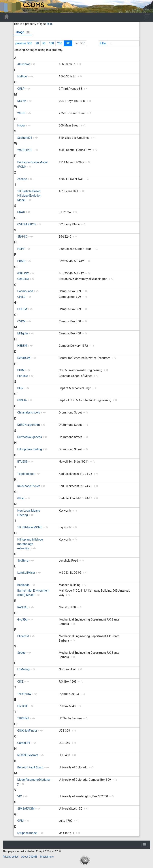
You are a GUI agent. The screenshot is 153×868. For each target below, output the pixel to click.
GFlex (21, 498)
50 (44, 43)
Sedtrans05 (25, 138)
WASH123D (25, 150)
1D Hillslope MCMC (30, 527)
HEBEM (22, 346)
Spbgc (21, 653)
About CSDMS (29, 857)
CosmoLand (25, 291)
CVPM (21, 321)
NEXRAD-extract (28, 755)
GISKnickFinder (27, 731)
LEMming (23, 669)
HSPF (21, 249)
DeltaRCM (24, 358)
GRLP (21, 89)
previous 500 (24, 43)
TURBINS (23, 718)
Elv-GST (22, 706)
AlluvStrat (24, 64)
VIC (20, 796)
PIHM (21, 370)
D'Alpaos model (27, 833)
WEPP (21, 113)
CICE (20, 682)
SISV (20, 388)
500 (68, 43)
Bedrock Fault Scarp (30, 767)
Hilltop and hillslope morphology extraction (30, 544)
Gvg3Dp (22, 620)
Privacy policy (11, 857)
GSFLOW (23, 273)
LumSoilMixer (26, 573)
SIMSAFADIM (26, 809)
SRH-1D (22, 237)
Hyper (21, 125)
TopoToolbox (26, 474)
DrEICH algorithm (29, 425)
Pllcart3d (23, 636)
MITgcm (23, 333)
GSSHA (22, 400)
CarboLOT (24, 743)
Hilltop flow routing (30, 449)
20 (37, 43)
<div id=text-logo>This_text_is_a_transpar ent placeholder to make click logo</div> (6, 6)
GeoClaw (23, 279)
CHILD (21, 297)
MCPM (22, 101)
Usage (23, 32)
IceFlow (22, 76)
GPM (21, 821)
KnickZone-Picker (29, 486)
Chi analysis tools (29, 412)
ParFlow (23, 376)
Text (49, 24)
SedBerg (23, 561)
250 (60, 43)
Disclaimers (47, 857)
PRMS (21, 261)
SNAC (21, 212)
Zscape (22, 179)
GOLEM (22, 309)
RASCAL (23, 607)
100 (51, 43)
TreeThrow (24, 694)
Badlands (23, 585)
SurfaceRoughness (30, 437)
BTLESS (22, 462)
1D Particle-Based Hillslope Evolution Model (29, 196)
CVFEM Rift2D (27, 224)
